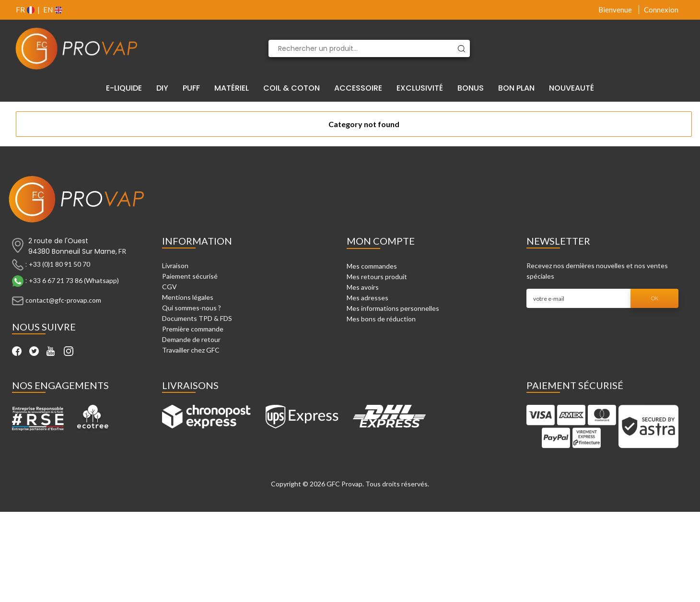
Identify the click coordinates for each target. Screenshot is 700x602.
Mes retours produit (377, 277)
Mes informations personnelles (393, 308)
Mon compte (381, 241)
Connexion (661, 10)
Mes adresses (367, 298)
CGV (169, 287)
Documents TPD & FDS (197, 318)
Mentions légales (188, 297)
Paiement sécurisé (190, 276)
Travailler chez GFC (191, 350)
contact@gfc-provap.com (63, 300)
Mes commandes (372, 266)
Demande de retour (191, 339)
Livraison (175, 266)
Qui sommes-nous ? (192, 308)
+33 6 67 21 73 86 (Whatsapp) (74, 280)
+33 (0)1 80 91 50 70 (59, 264)
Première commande (193, 329)
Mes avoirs (363, 287)
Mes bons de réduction (381, 319)
